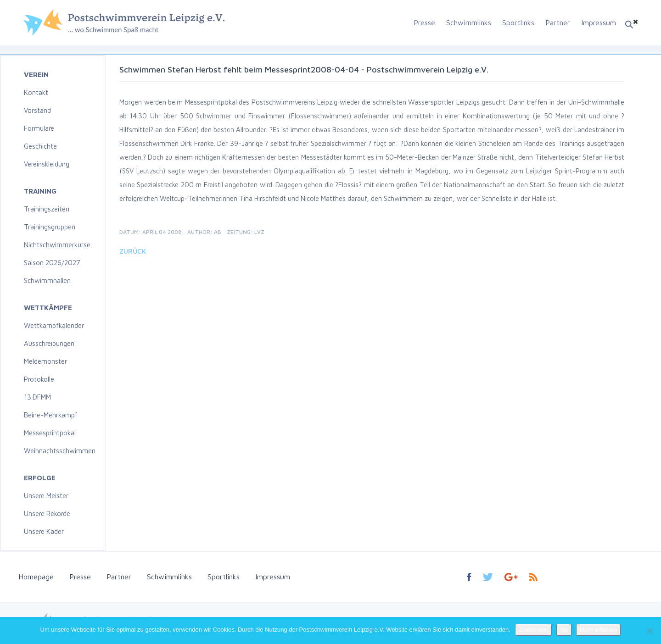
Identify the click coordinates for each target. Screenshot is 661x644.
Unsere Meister (46, 496)
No (564, 630)
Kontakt (36, 92)
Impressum (599, 22)
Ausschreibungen (49, 343)
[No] (650, 631)
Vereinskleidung (47, 164)
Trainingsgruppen (50, 227)
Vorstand (37, 110)
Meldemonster (45, 361)
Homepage (36, 577)
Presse (424, 22)
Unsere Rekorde (47, 514)
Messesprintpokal (50, 433)
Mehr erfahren (599, 630)
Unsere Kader (44, 531)
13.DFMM (37, 397)
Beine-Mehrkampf (51, 415)
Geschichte (40, 146)
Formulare (39, 128)
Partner (558, 22)
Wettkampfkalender (54, 325)
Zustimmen (533, 630)
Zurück (133, 251)
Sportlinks (518, 22)
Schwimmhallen (47, 280)
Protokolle (39, 379)
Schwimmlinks (469, 22)
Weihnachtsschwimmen (60, 451)
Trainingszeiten (47, 209)
